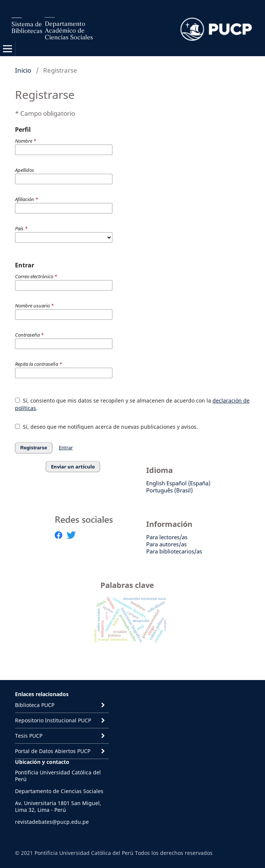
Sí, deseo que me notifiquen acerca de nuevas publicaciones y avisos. (106, 427)
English (156, 483)
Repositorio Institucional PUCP (53, 720)
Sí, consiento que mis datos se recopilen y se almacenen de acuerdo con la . (132, 404)
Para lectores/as (167, 537)
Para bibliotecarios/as (174, 551)
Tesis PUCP (29, 736)
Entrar (66, 447)
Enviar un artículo (73, 467)
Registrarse (34, 448)
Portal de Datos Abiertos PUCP (53, 751)
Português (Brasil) (169, 490)
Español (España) (188, 483)
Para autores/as (166, 544)
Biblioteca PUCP (35, 705)
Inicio (23, 70)
